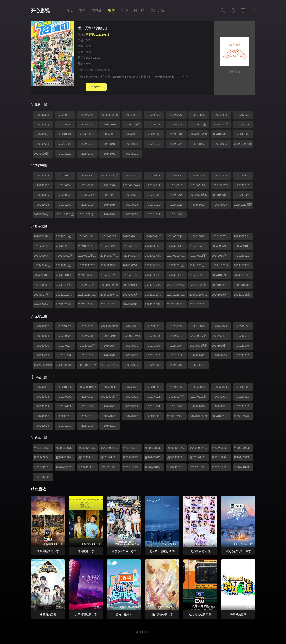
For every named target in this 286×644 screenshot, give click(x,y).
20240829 (221, 115)
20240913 (176, 125)
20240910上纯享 (43, 256)
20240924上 (43, 265)
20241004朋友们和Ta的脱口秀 (66, 275)
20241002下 (221, 265)
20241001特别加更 (155, 265)
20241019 (154, 144)
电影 (82, 11)
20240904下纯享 (199, 246)
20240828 (199, 115)
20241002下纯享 (244, 265)
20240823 (154, 115)
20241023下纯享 (43, 295)
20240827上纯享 (244, 236)
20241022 (176, 144)
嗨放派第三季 (238, 614)
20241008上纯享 (155, 275)
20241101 (132, 154)
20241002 (154, 134)
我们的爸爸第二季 (162, 614)
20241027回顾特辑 (88, 214)
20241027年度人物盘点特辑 (110, 304)
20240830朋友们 (110, 246)
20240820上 (110, 236)
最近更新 (157, 11)
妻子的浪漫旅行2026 (162, 551)
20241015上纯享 (66, 285)
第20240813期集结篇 (66, 448)
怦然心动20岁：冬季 (124, 551)
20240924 (65, 134)
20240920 (43, 134)
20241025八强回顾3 (110, 295)
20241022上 (199, 285)
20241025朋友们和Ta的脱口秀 (244, 295)
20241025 (221, 144)
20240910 (110, 125)
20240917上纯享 (155, 256)
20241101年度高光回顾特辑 (199, 304)
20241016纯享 (110, 285)
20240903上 (132, 246)
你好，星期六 (124, 614)
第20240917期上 (155, 457)
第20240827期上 (177, 448)
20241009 (65, 144)
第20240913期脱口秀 (110, 457)
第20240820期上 (110, 448)
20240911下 (65, 256)
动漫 (124, 11)
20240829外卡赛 (88, 246)
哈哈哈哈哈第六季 (48, 551)
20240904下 (176, 246)
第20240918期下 (199, 457)
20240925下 (87, 134)
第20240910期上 (66, 457)
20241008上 (132, 275)
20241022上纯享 (221, 285)
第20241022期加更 (199, 467)
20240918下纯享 (221, 256)
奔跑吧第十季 (86, 551)
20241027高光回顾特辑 (88, 304)
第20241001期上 (43, 467)
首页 (69, 11)
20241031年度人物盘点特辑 (177, 304)
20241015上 (43, 285)
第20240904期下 (43, 457)
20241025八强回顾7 (199, 295)
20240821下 (154, 236)
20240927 (110, 134)
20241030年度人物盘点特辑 (155, 304)
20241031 (110, 154)
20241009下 (176, 275)
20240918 (243, 125)
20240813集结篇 (43, 236)
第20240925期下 (244, 457)
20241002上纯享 (199, 265)
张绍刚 (90, 70)
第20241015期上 (155, 467)
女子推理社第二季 (86, 614)
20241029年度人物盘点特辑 (132, 304)
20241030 (87, 154)
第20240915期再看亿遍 (132, 457)
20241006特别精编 (221, 134)
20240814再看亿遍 (88, 236)
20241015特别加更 (244, 275)
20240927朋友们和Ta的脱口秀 (132, 265)
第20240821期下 (132, 448)
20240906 (87, 125)
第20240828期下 (199, 448)
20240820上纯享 (132, 236)
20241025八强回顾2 (88, 295)
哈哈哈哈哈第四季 (200, 614)
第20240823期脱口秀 (155, 448)
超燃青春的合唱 (200, 551)
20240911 (154, 125)
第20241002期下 (66, 467)
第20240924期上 (221, 457)
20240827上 (221, 236)
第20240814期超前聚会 (88, 448)
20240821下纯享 (177, 236)
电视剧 (97, 11)
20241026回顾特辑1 (43, 304)
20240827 (176, 115)
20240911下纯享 (88, 256)
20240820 (87, 115)
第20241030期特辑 (43, 477)
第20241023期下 (244, 467)
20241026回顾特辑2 (66, 304)
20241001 (132, 134)
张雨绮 (99, 70)
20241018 (132, 144)
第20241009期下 (110, 467)
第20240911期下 (88, 457)
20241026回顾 (243, 144)
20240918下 (199, 256)
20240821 (132, 115)
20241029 (65, 154)
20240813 (43, 115)
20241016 (87, 285)
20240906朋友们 (221, 246)
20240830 (243, 115)
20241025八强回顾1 (66, 295)
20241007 (243, 134)
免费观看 (96, 87)
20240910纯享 (132, 125)
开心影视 (40, 11)
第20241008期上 (88, 467)
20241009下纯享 (199, 275)
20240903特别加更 (155, 246)
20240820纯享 (110, 115)
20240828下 (43, 246)
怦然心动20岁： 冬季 (238, 551)
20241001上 (176, 265)
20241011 (87, 144)
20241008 (43, 144)
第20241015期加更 (132, 467)
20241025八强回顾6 (177, 295)
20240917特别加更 (177, 256)
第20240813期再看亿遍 (43, 448)
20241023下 (243, 285)
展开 (186, 77)
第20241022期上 (221, 467)
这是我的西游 (48, 614)
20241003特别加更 (43, 275)
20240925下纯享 (110, 265)
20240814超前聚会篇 (66, 236)
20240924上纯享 (66, 265)
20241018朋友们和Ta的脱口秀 (132, 285)
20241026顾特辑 (43, 154)
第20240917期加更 (177, 457)
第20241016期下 (177, 467)
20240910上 (243, 246)
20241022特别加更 (177, 285)
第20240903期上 (244, 448)
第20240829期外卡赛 (221, 448)
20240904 (65, 125)
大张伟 (108, 70)
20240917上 (199, 125)
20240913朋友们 (110, 256)
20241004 (176, 134)
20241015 (110, 144)
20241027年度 (65, 214)
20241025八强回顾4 (132, 295)
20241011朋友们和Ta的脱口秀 (221, 275)
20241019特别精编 (155, 285)
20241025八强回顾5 (155, 295)
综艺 (112, 11)
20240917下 (221, 125)
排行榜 (139, 11)
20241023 (199, 144)
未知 (89, 64)
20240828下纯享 (66, 246)
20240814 (65, 115)
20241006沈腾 (199, 134)
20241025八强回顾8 (221, 295)
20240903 (43, 125)
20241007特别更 (110, 275)
